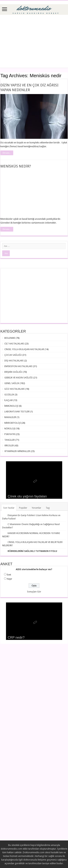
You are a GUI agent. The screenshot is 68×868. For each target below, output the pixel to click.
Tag (48, 508)
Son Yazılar (9, 508)
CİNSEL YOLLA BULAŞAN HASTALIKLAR (24, 349)
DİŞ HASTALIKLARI (14, 361)
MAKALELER (10, 417)
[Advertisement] (34, 41)
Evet (9, 575)
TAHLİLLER (10, 440)
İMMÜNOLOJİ (11, 406)
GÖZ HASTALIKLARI (15, 389)
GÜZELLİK (9, 395)
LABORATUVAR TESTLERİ (17, 412)
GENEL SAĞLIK (12, 383)
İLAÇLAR (9, 400)
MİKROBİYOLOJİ (13, 423)
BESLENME (10, 338)
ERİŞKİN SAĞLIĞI (13, 372)
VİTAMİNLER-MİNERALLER (17, 451)
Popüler (23, 508)
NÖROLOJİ (10, 429)
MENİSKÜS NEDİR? (16, 166)
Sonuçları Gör (34, 592)
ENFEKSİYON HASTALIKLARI (18, 366)
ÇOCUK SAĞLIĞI (13, 355)
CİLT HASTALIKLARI (14, 344)
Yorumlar (36, 508)
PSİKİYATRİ (10, 434)
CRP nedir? (16, 638)
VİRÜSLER (9, 446)
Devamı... (7, 153)
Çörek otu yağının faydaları (27, 496)
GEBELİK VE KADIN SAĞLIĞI (19, 378)
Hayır (10, 579)
